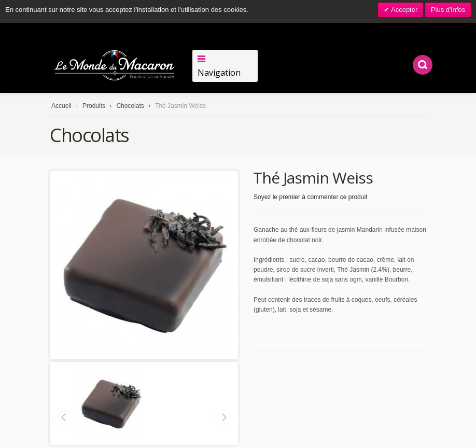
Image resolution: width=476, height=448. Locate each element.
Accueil (61, 106)
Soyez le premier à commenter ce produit (310, 197)
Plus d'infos (448, 10)
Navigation (219, 73)
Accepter (403, 10)
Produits (94, 106)
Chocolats (131, 106)
